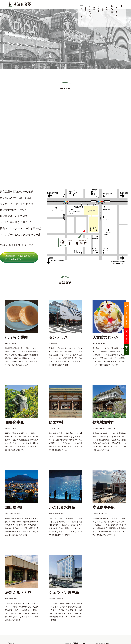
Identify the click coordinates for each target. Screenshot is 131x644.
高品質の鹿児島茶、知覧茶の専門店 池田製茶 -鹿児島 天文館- (19, 4)
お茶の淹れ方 (102, 8)
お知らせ (94, 8)
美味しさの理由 (112, 7)
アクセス (98, 9)
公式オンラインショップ (82, 14)
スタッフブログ (90, 11)
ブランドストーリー (117, 11)
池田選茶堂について (121, 8)
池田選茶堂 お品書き (107, 7)
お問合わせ (86, 8)
